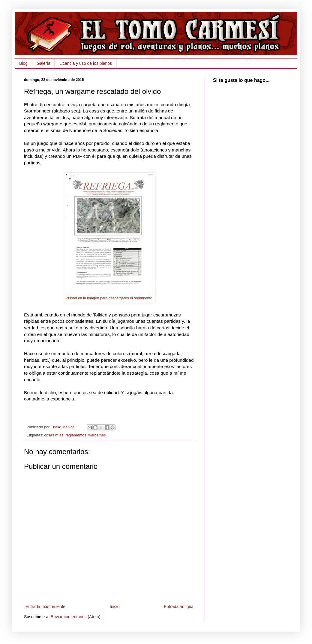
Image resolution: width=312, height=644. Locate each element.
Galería (43, 63)
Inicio (115, 607)
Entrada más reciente (45, 607)
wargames (97, 435)
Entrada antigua (179, 607)
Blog (23, 63)
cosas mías (54, 435)
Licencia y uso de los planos (86, 63)
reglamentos (76, 435)
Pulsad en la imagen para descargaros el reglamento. (109, 298)
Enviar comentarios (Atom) (76, 617)
